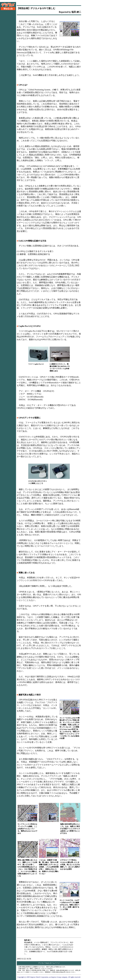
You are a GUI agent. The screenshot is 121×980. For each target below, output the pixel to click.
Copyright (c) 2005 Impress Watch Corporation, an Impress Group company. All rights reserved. (49, 977)
